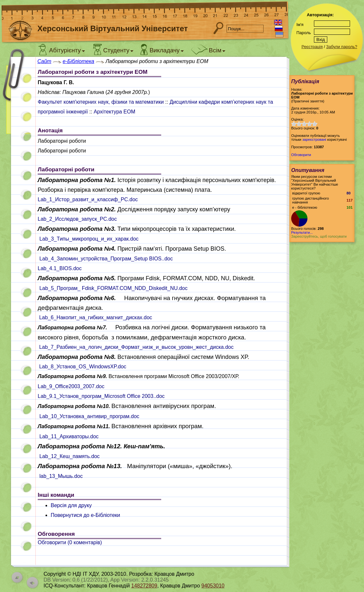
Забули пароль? (342, 47)
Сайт (44, 61)
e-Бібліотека (78, 61)
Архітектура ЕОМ (114, 112)
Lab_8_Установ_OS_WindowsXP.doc (83, 367)
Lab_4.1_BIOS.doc (60, 268)
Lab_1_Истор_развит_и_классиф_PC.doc (88, 199)
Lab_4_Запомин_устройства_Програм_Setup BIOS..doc (106, 259)
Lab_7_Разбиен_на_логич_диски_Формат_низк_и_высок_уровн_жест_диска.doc (136, 347)
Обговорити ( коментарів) (70, 542)
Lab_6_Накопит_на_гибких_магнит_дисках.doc (96, 317)
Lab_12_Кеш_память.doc (69, 456)
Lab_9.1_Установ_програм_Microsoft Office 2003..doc (101, 396)
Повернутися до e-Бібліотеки (85, 515)
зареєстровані (314, 139)
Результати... (302, 232)
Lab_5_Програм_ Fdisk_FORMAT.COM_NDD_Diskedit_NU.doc (113, 288)
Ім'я (300, 25)
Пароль (304, 33)
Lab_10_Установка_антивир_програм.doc (89, 416)
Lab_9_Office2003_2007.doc (71, 386)
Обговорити (301, 155)
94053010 (213, 586)
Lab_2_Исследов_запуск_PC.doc (77, 219)
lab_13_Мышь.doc (61, 476)
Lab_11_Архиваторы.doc (69, 436)
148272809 (144, 586)
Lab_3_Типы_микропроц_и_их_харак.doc (89, 239)
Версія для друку (71, 505)
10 (315, 124)
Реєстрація (312, 47)
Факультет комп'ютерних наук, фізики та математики (101, 102)
